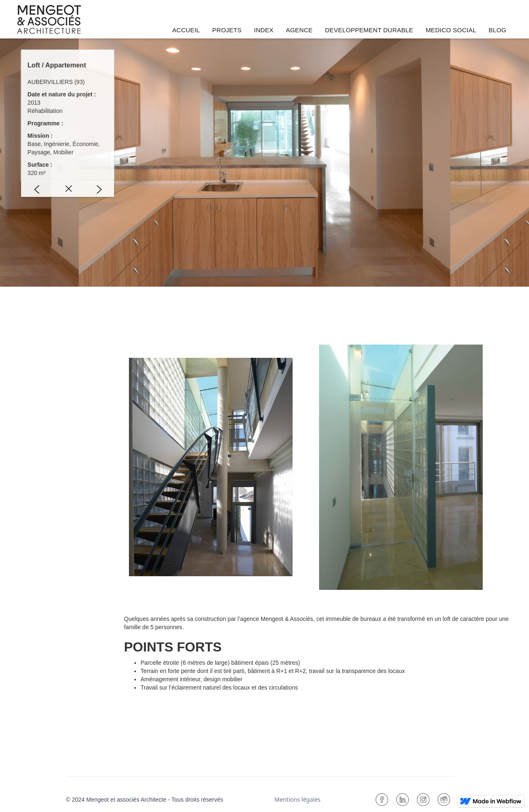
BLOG (497, 30)
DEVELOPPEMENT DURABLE (369, 30)
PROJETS (227, 30)
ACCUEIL (186, 30)
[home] (49, 19)
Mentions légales (298, 799)
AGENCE (299, 30)
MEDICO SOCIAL (451, 30)
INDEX (264, 30)
